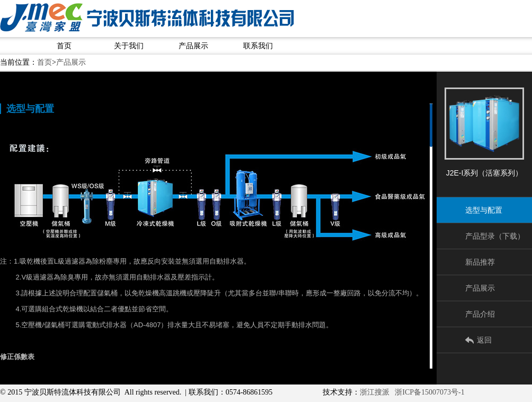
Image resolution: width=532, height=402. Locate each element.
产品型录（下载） (495, 236)
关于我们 (129, 46)
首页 (64, 46)
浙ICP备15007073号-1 (429, 392)
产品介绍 (480, 314)
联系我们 (258, 46)
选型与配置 (484, 210)
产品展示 (193, 46)
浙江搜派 (375, 392)
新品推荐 (480, 262)
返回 (484, 340)
